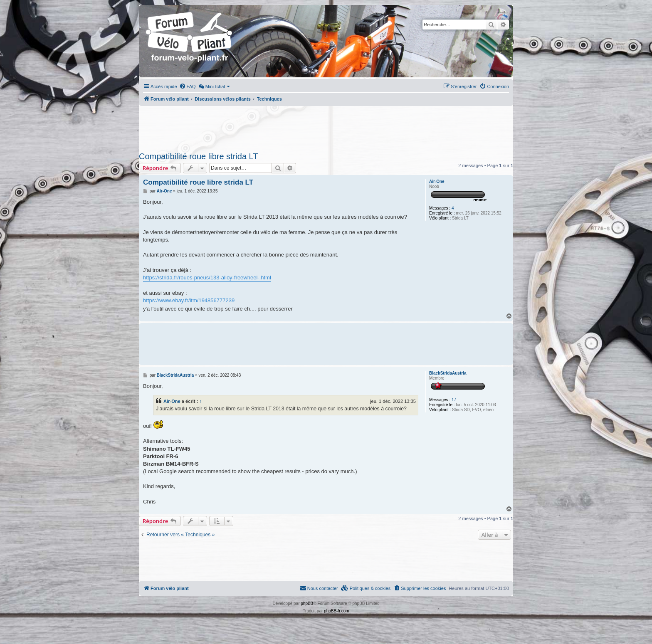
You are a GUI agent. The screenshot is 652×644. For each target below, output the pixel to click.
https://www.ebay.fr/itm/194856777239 (189, 300)
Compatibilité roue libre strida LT (198, 156)
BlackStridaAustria (448, 373)
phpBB (307, 603)
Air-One (437, 181)
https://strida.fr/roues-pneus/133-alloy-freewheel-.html (207, 278)
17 (454, 400)
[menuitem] (188, 86)
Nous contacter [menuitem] (319, 588)
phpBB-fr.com (337, 611)
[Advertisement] (326, 126)
